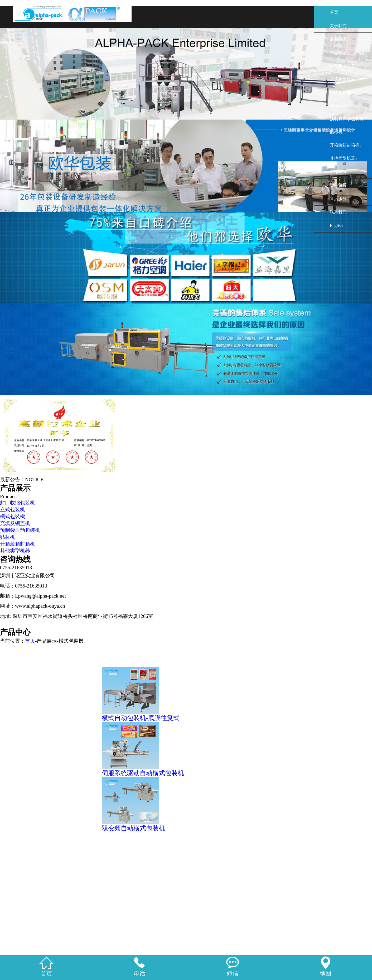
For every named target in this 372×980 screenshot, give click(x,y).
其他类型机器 (15, 551)
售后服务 (338, 199)
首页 (334, 12)
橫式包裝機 (13, 516)
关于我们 (338, 26)
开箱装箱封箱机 (18, 544)
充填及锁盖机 (15, 523)
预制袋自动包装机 (20, 530)
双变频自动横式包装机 (133, 828)
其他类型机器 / (344, 158)
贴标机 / (337, 132)
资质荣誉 (338, 185)
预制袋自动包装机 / (348, 119)
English (336, 226)
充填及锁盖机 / (344, 105)
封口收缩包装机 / (346, 66)
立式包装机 (13, 510)
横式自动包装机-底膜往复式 (141, 718)
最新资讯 (338, 39)
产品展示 (338, 53)
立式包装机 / (341, 79)
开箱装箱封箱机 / (346, 145)
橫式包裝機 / (341, 92)
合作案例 (338, 172)
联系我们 (338, 212)
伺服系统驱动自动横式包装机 (143, 773)
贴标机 (8, 537)
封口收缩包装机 (18, 503)
